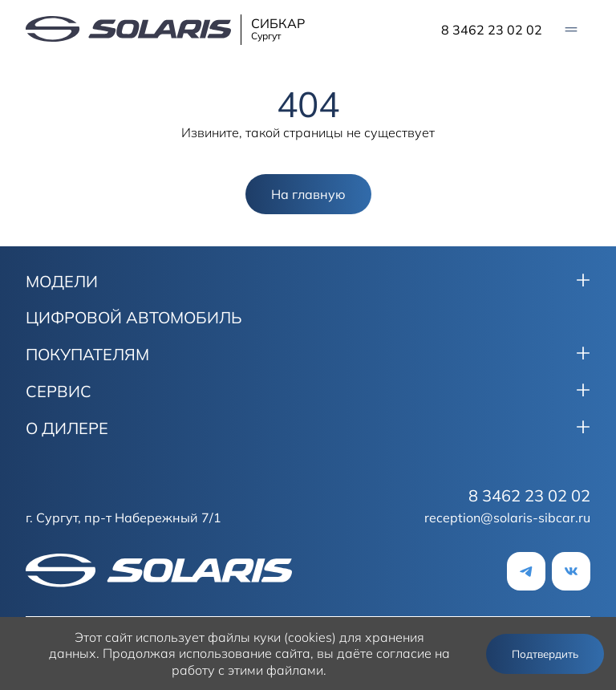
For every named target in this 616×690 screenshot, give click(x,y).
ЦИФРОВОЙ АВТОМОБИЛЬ (134, 318)
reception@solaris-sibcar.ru (507, 517)
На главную (308, 194)
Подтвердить (545, 654)
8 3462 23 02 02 (492, 30)
